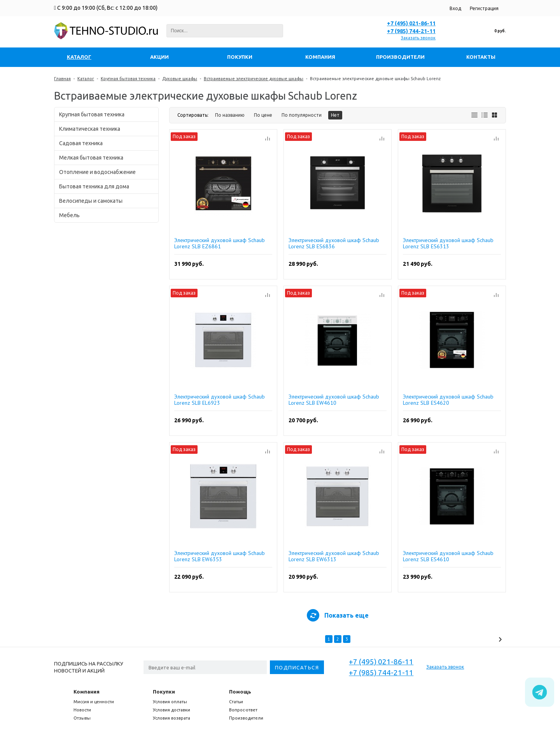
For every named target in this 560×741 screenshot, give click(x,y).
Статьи (236, 702)
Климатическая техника (90, 129)
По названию (230, 115)
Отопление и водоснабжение (97, 172)
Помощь (240, 692)
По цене (263, 115)
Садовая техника (81, 143)
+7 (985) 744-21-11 (411, 31)
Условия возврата (171, 718)
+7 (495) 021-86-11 (411, 23)
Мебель (69, 215)
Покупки (164, 692)
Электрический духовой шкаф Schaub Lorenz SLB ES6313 (448, 243)
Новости (82, 710)
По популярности (302, 115)
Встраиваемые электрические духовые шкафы (254, 79)
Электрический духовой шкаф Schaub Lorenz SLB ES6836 (334, 243)
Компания (87, 692)
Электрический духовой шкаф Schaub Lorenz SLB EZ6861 (220, 243)
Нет (335, 115)
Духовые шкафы (180, 79)
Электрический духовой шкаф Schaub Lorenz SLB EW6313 (334, 556)
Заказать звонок (418, 38)
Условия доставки (171, 710)
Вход (455, 8)
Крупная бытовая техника (128, 79)
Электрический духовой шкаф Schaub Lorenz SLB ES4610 (448, 556)
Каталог (86, 79)
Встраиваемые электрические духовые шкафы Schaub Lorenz (375, 79)
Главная (62, 79)
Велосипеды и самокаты (91, 201)
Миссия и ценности (94, 702)
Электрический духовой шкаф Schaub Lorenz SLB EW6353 (220, 556)
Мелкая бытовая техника (91, 158)
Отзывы (82, 718)
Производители (246, 718)
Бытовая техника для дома (94, 186)
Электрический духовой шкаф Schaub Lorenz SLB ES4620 (448, 400)
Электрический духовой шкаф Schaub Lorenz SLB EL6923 (220, 400)
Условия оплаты (170, 702)
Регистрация (484, 8)
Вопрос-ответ (243, 710)
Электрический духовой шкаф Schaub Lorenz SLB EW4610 (334, 400)
